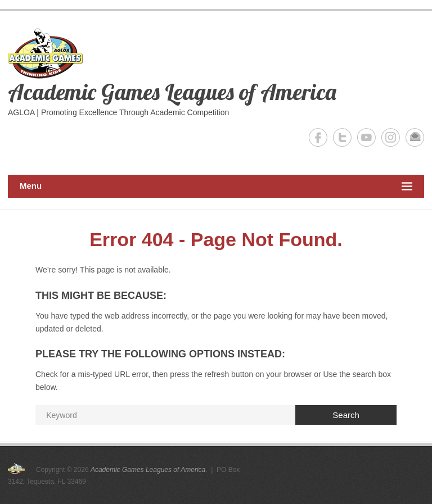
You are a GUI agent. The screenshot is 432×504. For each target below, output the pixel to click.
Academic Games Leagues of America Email (415, 137)
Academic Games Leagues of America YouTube (366, 137)
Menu (216, 186)
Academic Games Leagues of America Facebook (318, 137)
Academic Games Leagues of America (172, 92)
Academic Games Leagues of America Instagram (391, 137)
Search (346, 415)
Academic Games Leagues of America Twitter (342, 137)
